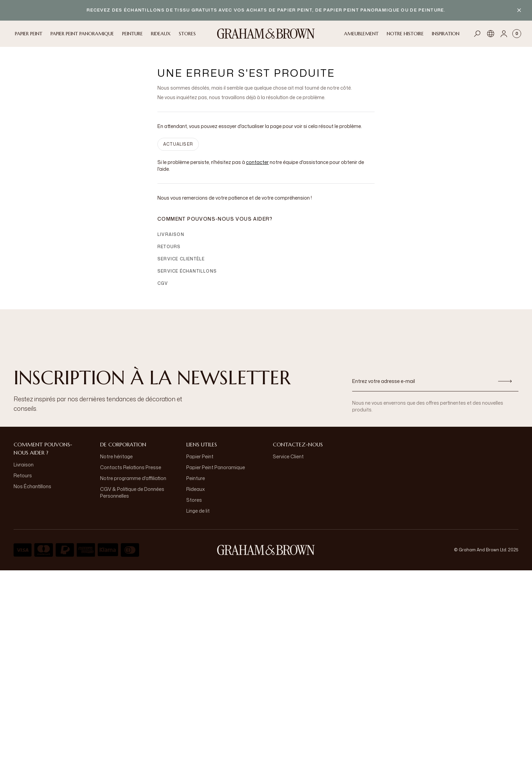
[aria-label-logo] (266, 550)
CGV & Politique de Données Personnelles (132, 492)
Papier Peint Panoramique (216, 467)
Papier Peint (200, 456)
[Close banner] (519, 10)
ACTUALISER (178, 144)
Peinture (196, 478)
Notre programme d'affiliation (133, 478)
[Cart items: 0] (517, 34)
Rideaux (196, 489)
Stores (194, 500)
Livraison (171, 234)
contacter (257, 162)
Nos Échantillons (32, 486)
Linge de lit (198, 511)
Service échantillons (187, 271)
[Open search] (477, 34)
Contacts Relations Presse (131, 467)
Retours (169, 247)
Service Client (288, 456)
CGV (163, 283)
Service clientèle (181, 259)
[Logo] (266, 34)
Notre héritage (116, 456)
